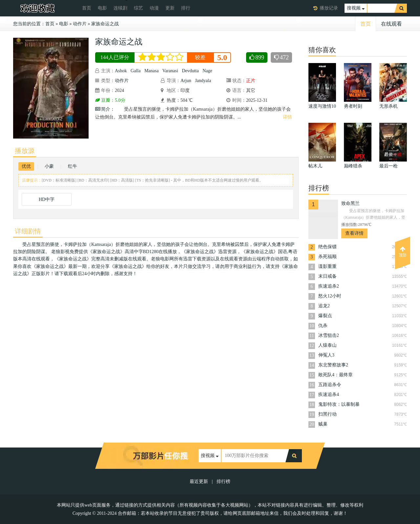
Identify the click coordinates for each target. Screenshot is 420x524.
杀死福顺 (327, 257)
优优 (26, 166)
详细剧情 (28, 231)
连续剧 (120, 8)
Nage (207, 71)
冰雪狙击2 (329, 335)
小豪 (49, 166)
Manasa (152, 71)
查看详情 (354, 233)
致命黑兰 (350, 203)
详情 (287, 117)
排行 (186, 8)
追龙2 (324, 306)
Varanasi (170, 71)
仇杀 (323, 326)
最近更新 (199, 481)
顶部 (403, 252)
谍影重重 (327, 266)
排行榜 (223, 481)
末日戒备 (327, 276)
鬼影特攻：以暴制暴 (339, 404)
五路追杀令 (330, 385)
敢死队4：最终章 (336, 375)
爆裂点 (325, 316)
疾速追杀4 (329, 394)
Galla (136, 71)
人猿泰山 (327, 345)
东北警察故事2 (333, 365)
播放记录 (329, 8)
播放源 (25, 151)
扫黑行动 (327, 414)
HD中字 (47, 199)
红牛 (73, 166)
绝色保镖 (327, 247)
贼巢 (323, 424)
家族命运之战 (105, 24)
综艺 (138, 8)
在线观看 (391, 24)
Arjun (186, 81)
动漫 (154, 8)
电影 (102, 8)
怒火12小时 (330, 296)
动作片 (80, 24)
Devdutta (190, 71)
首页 (87, 8)
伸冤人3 (326, 355)
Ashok (121, 71)
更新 (170, 8)
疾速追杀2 (329, 286)
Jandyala (203, 81)
